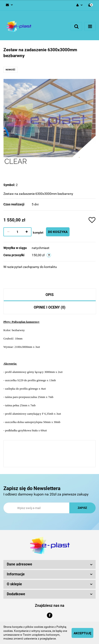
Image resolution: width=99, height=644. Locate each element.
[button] (91, 5)
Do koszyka (58, 232)
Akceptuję (82, 633)
